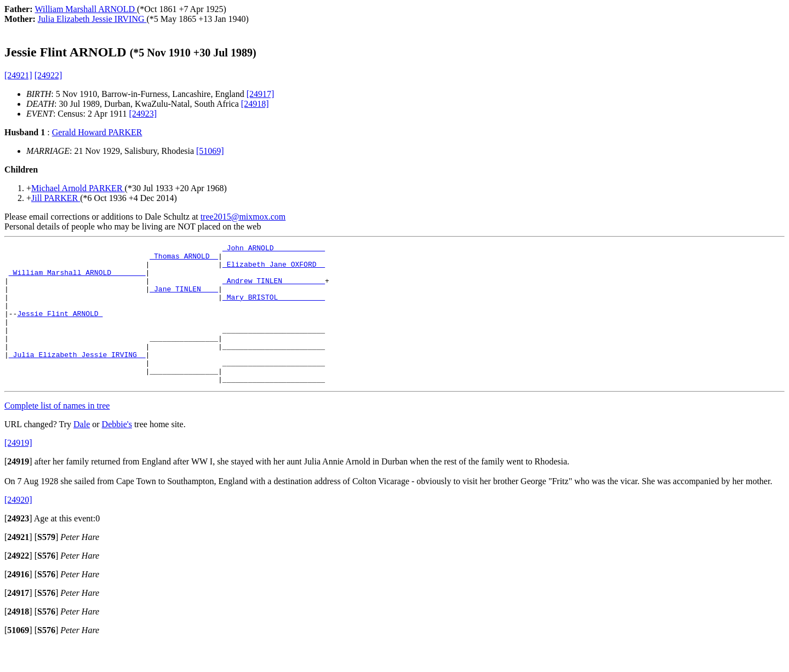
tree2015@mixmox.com (243, 217)
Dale (82, 452)
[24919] (18, 471)
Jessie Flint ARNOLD (60, 328)
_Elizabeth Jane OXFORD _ (274, 269)
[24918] (255, 104)
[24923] (143, 114)
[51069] (210, 151)
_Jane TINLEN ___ (184, 298)
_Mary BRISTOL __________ (274, 308)
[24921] (18, 75)
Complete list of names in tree (57, 433)
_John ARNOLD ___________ (274, 249)
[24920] (18, 528)
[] (18, 489)
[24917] (261, 94)
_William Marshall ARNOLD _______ (77, 279)
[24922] (48, 75)
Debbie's (117, 452)
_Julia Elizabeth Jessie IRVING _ (77, 377)
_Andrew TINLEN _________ (274, 289)
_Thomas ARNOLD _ (184, 259)
